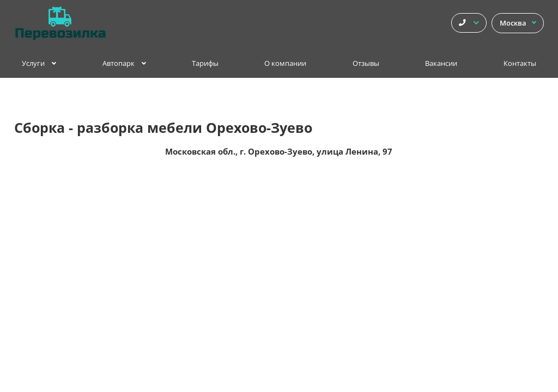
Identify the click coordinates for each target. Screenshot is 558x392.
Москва (518, 23)
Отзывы (366, 63)
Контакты (520, 63)
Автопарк (124, 63)
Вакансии (441, 63)
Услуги (39, 63)
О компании (285, 63)
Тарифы (205, 63)
